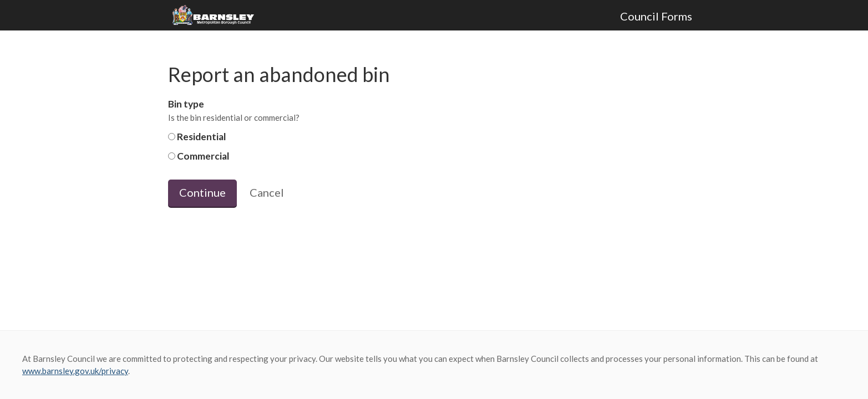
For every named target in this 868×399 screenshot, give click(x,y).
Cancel (267, 192)
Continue (202, 192)
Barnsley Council (217, 16)
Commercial (199, 156)
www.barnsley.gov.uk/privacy (75, 371)
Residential (197, 137)
